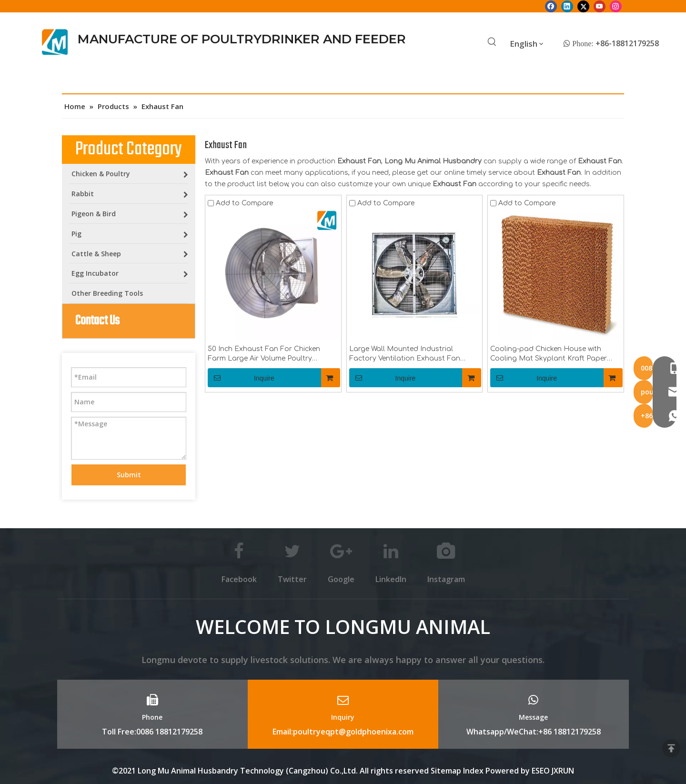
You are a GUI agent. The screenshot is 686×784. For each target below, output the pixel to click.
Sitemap (446, 771)
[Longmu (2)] (55, 42)
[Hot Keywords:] (492, 42)
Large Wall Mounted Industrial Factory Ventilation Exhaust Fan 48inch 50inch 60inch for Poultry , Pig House (412, 354)
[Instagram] (616, 6)
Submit (129, 475)
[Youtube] (600, 6)
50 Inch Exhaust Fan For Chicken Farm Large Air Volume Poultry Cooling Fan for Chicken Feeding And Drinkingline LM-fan (271, 354)
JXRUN (563, 771)
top (671, 748)
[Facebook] (551, 6)
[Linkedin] (567, 6)
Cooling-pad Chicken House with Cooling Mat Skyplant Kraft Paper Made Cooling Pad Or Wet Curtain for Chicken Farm (555, 354)
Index (474, 771)
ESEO (541, 771)
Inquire (241, 378)
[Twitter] (583, 6)
